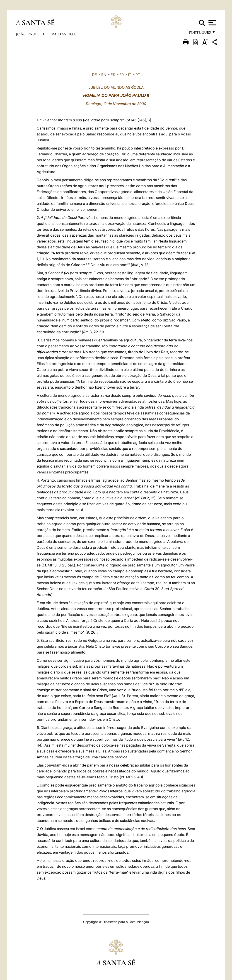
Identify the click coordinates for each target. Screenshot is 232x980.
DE (94, 75)
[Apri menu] (212, 23)
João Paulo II (30, 34)
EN (104, 75)
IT (130, 75)
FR (122, 75)
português (200, 33)
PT (138, 75)
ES (113, 75)
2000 (72, 34)
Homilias (57, 34)
